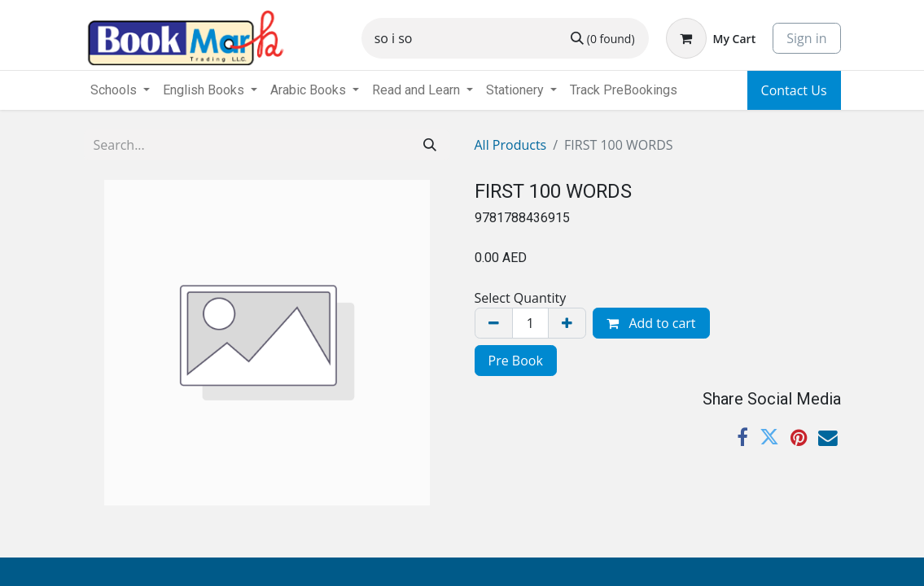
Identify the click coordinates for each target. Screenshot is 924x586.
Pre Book (516, 361)
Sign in (806, 38)
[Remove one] (494, 323)
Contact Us (794, 90)
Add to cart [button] (651, 323)
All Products (511, 145)
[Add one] (567, 323)
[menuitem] (624, 90)
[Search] (603, 38)
